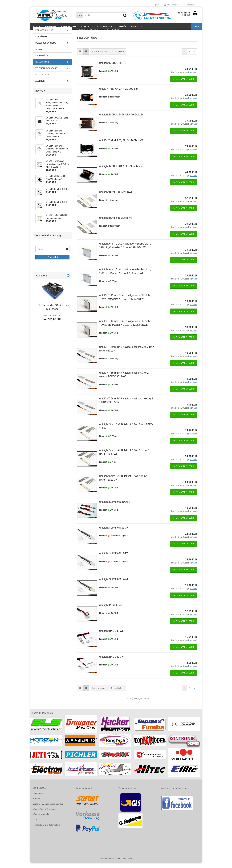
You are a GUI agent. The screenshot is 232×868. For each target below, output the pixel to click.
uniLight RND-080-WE (111, 636)
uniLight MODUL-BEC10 (113, 68)
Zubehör (122, 27)
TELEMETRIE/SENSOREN (47, 73)
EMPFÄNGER (41, 42)
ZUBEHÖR (40, 86)
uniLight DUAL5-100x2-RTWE (116, 223)
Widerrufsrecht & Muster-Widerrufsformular (44, 817)
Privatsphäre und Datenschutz (46, 830)
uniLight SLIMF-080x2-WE (114, 584)
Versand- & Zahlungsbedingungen (48, 809)
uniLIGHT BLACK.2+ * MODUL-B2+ (119, 94)
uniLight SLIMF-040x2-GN (114, 533)
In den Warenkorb (183, 84)
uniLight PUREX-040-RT (112, 610)
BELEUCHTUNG (42, 67)
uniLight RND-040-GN (111, 662)
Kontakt (36, 803)
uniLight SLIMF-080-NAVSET (115, 507)
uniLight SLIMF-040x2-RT (114, 558)
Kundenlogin (171, 5)
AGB (35, 824)
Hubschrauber (69, 27)
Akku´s (37, 27)
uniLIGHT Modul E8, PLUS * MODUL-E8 (121, 145)
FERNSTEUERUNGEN (45, 35)
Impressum (38, 798)
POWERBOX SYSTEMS (46, 48)
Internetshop (106, 864)
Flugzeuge (51, 27)
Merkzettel (189, 5)
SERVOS (39, 54)
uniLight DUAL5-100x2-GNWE (116, 197)
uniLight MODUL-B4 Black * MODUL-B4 (121, 120)
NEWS (196, 27)
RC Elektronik (105, 27)
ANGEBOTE (136, 27)
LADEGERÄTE (42, 61)
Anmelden (52, 262)
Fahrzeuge (87, 27)
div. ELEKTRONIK (43, 80)
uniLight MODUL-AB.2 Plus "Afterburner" (122, 171)
